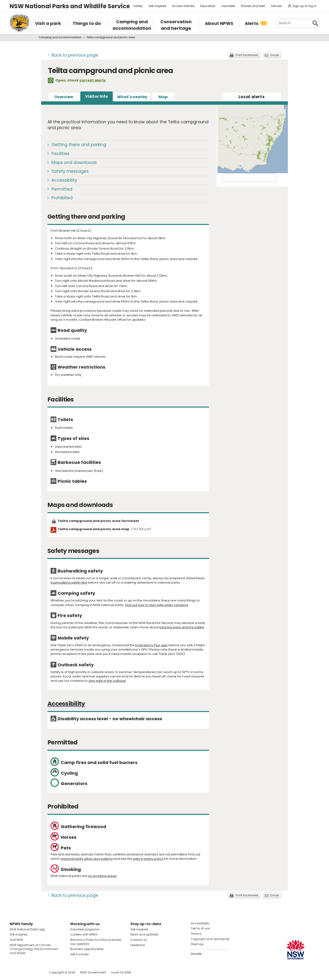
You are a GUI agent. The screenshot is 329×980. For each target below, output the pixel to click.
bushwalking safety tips (69, 583)
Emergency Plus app (151, 645)
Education (208, 6)
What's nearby (132, 97)
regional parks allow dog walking (87, 859)
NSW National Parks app (27, 929)
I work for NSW (121, 972)
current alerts (93, 80)
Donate (196, 954)
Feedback (138, 945)
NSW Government (93, 972)
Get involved (79, 954)
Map (163, 97)
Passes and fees (253, 6)
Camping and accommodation (60, 37)
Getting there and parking (79, 145)
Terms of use (200, 928)
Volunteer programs (85, 929)
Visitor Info (97, 96)
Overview (64, 97)
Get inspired (157, 6)
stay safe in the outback (107, 681)
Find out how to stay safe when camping (157, 605)
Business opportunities (87, 949)
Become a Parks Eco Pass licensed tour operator (96, 942)
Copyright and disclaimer (210, 939)
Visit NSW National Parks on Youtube (35, 972)
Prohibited (62, 198)
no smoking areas (102, 876)
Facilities (60, 154)
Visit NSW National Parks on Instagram (25, 972)
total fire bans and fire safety (182, 627)
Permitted (62, 189)
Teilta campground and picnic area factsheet (98, 521)
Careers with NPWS (84, 934)
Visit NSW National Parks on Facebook (14, 972)
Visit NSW (16, 940)
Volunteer (228, 6)
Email (275, 55)
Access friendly (183, 6)
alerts (252, 97)
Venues (276, 6)
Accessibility (64, 180)
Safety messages (70, 171)
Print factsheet (247, 55)
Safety (138, 6)
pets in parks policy (148, 859)
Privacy (196, 934)
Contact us (139, 940)
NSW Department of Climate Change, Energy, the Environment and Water (34, 949)
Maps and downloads (74, 163)
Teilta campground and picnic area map (104, 529)
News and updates (144, 934)
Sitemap (197, 944)
